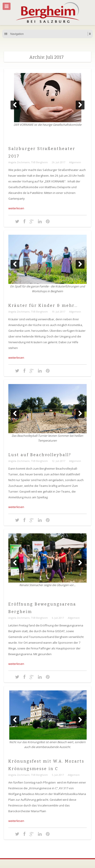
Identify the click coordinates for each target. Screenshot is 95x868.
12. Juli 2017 (58, 461)
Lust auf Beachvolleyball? (40, 455)
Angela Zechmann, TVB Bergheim (28, 162)
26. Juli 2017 (58, 162)
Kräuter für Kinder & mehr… (43, 306)
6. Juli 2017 (58, 618)
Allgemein (75, 162)
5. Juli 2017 (58, 775)
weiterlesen (16, 208)
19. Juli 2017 (58, 312)
